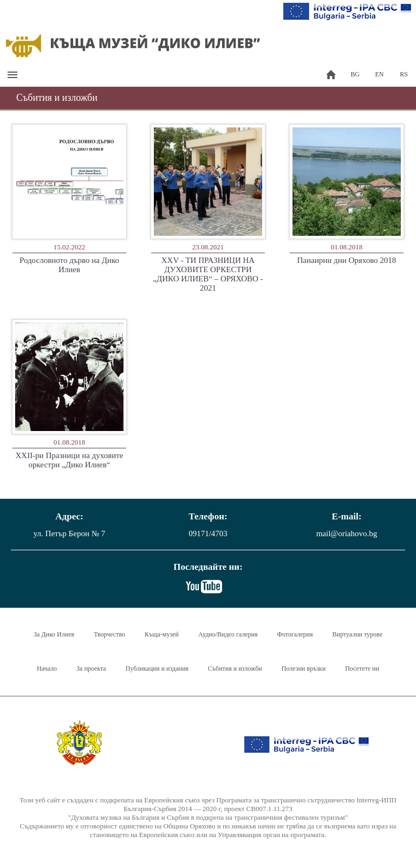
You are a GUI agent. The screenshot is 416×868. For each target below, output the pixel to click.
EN (380, 74)
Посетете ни (362, 668)
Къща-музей (162, 634)
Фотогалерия (295, 634)
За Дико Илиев (54, 634)
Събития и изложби (235, 668)
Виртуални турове (357, 634)
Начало (47, 668)
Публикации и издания (157, 668)
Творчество (109, 634)
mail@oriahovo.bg (347, 533)
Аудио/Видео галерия (228, 634)
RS (404, 74)
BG (355, 74)
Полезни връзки (304, 668)
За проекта (91, 668)
